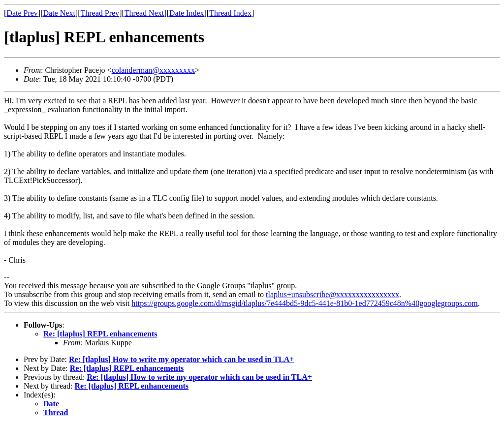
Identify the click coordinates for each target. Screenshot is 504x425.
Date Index (187, 13)
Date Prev (22, 13)
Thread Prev (100, 13)
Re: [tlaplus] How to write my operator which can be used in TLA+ (181, 359)
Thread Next (144, 13)
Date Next (59, 13)
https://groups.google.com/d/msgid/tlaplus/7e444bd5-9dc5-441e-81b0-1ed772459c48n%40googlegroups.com (304, 303)
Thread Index (230, 13)
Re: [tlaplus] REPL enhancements (100, 334)
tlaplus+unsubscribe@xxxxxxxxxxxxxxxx (332, 294)
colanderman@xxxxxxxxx (153, 70)
